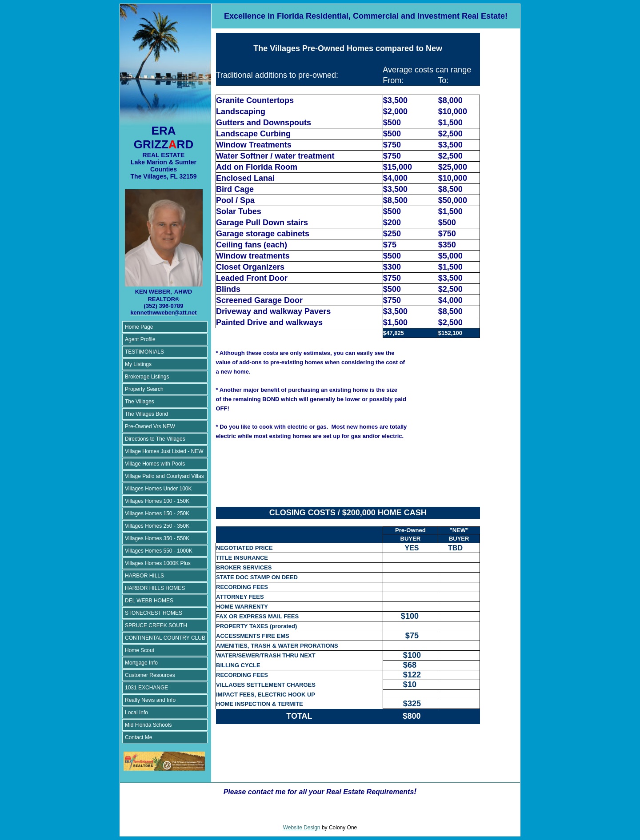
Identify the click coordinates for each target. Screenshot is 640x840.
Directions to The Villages (155, 439)
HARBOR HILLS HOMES (155, 588)
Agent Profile (140, 339)
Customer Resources (150, 675)
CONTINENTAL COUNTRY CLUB (165, 638)
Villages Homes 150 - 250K (157, 514)
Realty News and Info (150, 700)
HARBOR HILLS (144, 576)
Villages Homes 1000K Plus (158, 563)
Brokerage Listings (147, 377)
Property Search (144, 389)
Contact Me (138, 737)
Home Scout (140, 650)
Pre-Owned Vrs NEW (150, 426)
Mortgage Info (141, 663)
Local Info (136, 713)
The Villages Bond (146, 414)
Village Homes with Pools (155, 464)
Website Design (302, 828)
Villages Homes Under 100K (158, 489)
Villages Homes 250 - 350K (157, 526)
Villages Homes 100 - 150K (157, 501)
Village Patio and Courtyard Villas (164, 476)
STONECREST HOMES (154, 613)
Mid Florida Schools (148, 725)
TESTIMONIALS (144, 352)
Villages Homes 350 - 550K (157, 538)
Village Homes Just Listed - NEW (164, 451)
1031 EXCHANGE (146, 688)
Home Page (139, 327)
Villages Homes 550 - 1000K (159, 551)
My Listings (138, 364)
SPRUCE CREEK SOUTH (156, 625)
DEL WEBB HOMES (149, 601)
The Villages (140, 402)
